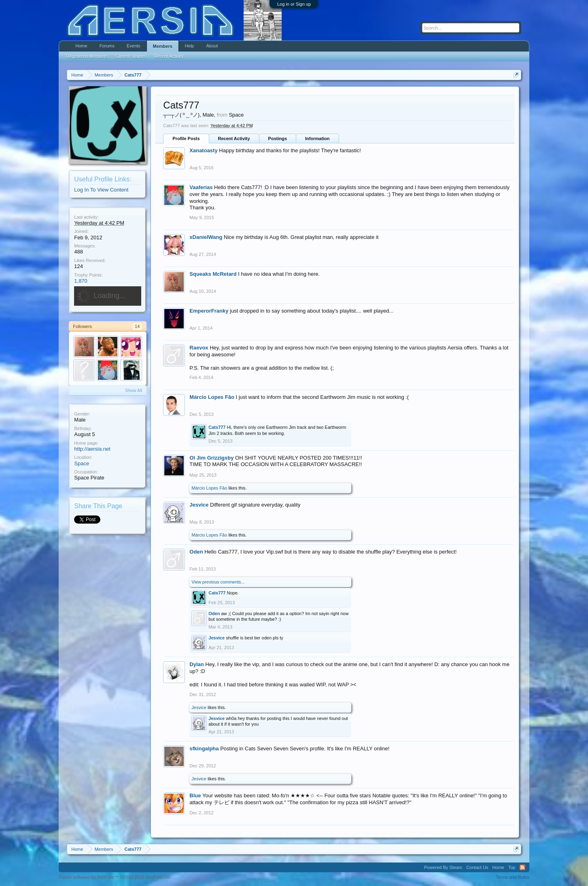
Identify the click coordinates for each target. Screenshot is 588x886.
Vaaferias (201, 187)
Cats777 (217, 427)
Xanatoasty (203, 150)
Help (190, 46)
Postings (278, 138)
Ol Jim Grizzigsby (211, 458)
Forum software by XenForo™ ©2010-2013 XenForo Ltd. (115, 877)
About (212, 46)
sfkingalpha (204, 749)
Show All (134, 390)
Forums (107, 46)
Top (512, 867)
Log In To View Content (101, 190)
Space (82, 463)
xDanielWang (206, 237)
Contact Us (477, 867)
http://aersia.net (92, 449)
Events (134, 46)
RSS (522, 867)
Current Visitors (131, 56)
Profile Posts (186, 138)
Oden (196, 552)
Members (163, 46)
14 (137, 326)
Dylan (196, 664)
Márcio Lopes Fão (212, 397)
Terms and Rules (513, 877)
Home (81, 46)
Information (317, 138)
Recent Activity (234, 138)
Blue (195, 795)
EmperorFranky (209, 311)
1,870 (81, 281)
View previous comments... (218, 582)
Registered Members (87, 56)
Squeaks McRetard (213, 274)
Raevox (199, 348)
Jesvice (199, 505)
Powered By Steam (443, 867)
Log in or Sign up (294, 4)
